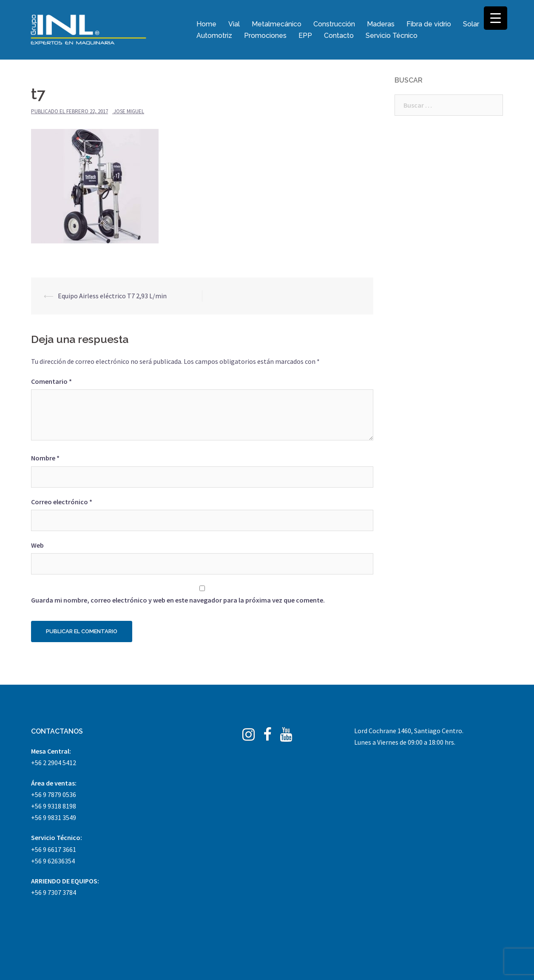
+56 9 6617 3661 (54, 849)
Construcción (334, 24)
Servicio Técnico (392, 36)
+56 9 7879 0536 (54, 794)
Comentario (51, 381)
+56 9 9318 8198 (54, 806)
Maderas (381, 24)
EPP (305, 36)
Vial (234, 24)
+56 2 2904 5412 (54, 763)
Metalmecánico (277, 24)
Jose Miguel (129, 111)
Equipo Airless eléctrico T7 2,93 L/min (112, 296)
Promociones (265, 36)
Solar (471, 24)
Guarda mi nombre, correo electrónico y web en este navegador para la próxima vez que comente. (178, 600)
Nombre (45, 458)
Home (206, 24)
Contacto (339, 36)
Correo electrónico (62, 502)
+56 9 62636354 (53, 861)
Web (37, 545)
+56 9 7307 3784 (54, 892)
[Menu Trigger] (496, 18)
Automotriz (214, 36)
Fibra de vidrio (429, 24)
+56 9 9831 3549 (54, 817)
